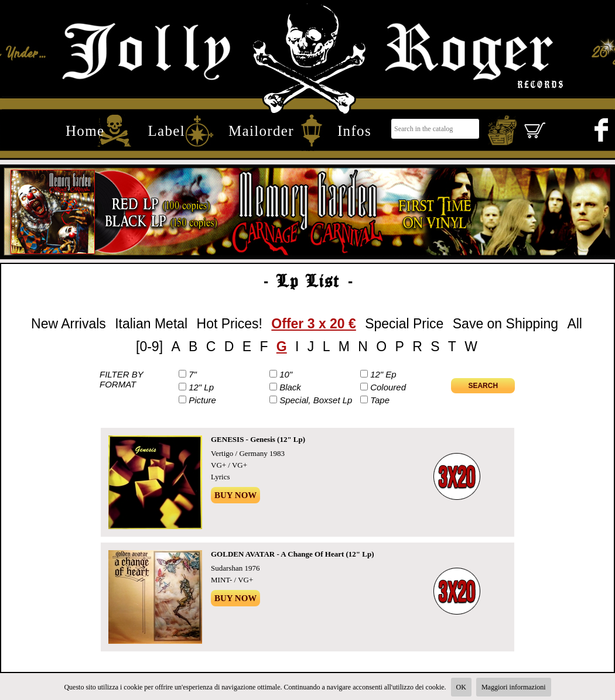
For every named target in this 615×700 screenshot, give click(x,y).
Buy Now (235, 495)
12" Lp (201, 387)
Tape (380, 400)
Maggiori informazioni (514, 687)
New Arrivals (69, 324)
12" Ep (383, 374)
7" (193, 374)
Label (166, 131)
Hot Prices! (230, 324)
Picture (202, 400)
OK (461, 687)
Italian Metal (151, 324)
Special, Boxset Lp (316, 400)
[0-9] (149, 346)
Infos (354, 131)
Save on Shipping (505, 324)
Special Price (404, 324)
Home (85, 131)
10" (286, 374)
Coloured (388, 387)
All (575, 324)
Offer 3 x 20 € (313, 324)
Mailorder (261, 131)
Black (290, 387)
